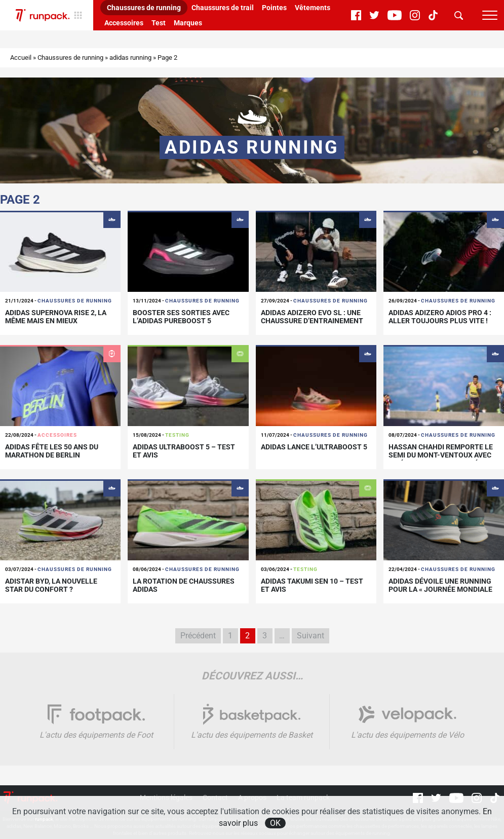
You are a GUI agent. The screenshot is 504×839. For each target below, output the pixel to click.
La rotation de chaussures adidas (184, 585)
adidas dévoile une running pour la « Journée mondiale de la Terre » (440, 590)
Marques (188, 23)
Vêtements (313, 8)
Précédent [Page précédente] (198, 636)
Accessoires (124, 23)
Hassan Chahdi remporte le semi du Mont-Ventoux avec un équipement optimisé (441, 455)
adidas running (130, 58)
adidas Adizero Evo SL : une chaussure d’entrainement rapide (312, 321)
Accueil (21, 58)
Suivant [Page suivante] (311, 636)
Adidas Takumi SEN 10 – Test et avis (312, 585)
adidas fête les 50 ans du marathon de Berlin (52, 451)
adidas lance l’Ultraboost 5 (314, 447)
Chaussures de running (144, 8)
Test (159, 23)
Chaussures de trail (223, 8)
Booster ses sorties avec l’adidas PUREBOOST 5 (181, 317)
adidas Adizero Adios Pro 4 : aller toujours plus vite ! (440, 317)
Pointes (274, 8)
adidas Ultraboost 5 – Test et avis (184, 451)
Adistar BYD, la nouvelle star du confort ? (51, 585)
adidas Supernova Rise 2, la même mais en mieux (56, 317)
